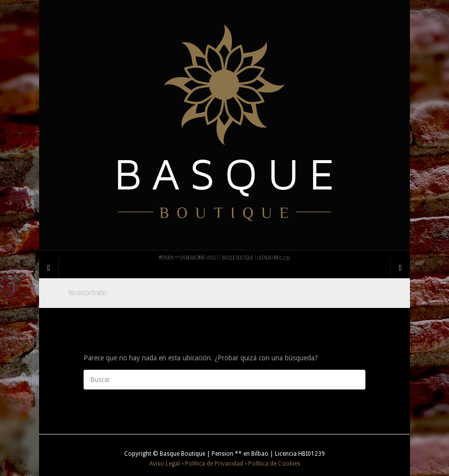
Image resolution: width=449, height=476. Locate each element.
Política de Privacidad (214, 464)
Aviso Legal (165, 464)
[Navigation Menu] (400, 268)
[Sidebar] (49, 268)
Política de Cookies (274, 464)
